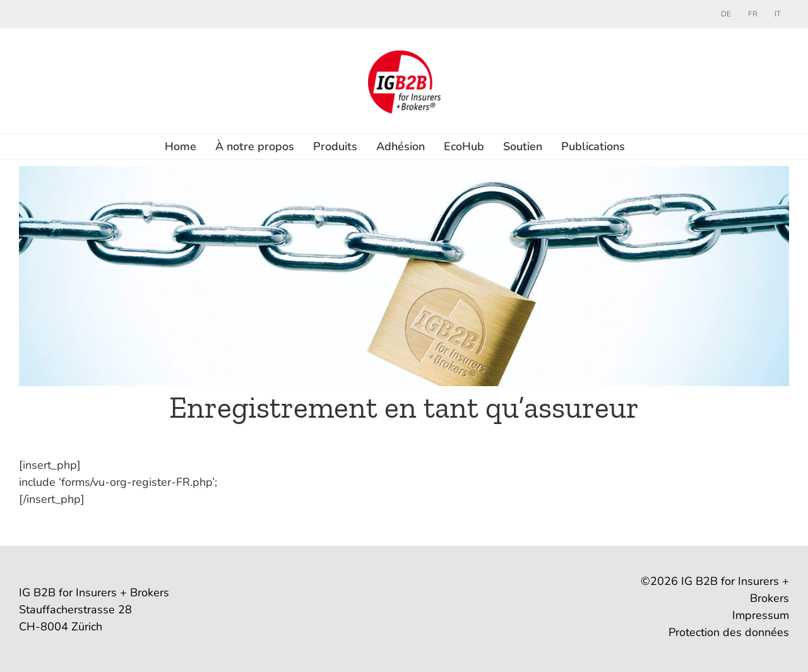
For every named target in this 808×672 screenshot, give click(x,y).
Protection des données (729, 632)
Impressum (761, 615)
